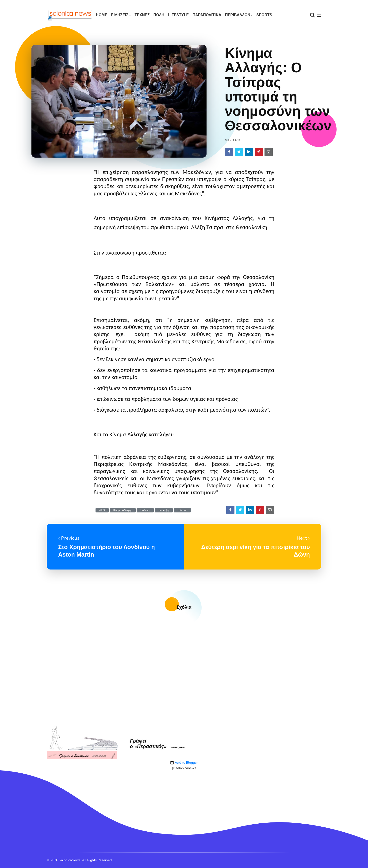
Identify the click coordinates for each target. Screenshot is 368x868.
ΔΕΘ (102, 510)
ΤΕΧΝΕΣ (142, 15)
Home (102, 15)
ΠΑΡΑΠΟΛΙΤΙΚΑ (207, 15)
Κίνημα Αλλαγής (123, 510)
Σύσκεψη (164, 510)
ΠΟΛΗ (159, 15)
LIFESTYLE (178, 15)
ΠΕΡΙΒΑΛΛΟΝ (238, 15)
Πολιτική (145, 510)
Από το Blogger (184, 763)
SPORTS (264, 15)
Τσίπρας (182, 510)
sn (227, 140)
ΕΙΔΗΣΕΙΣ (120, 15)
